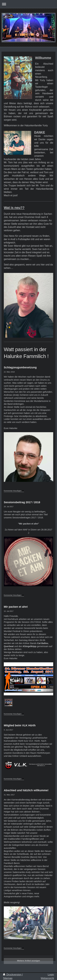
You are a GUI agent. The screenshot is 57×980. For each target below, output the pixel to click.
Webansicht (47, 978)
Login (51, 975)
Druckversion (13, 975)
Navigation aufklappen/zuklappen (28, 4)
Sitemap (8, 978)
